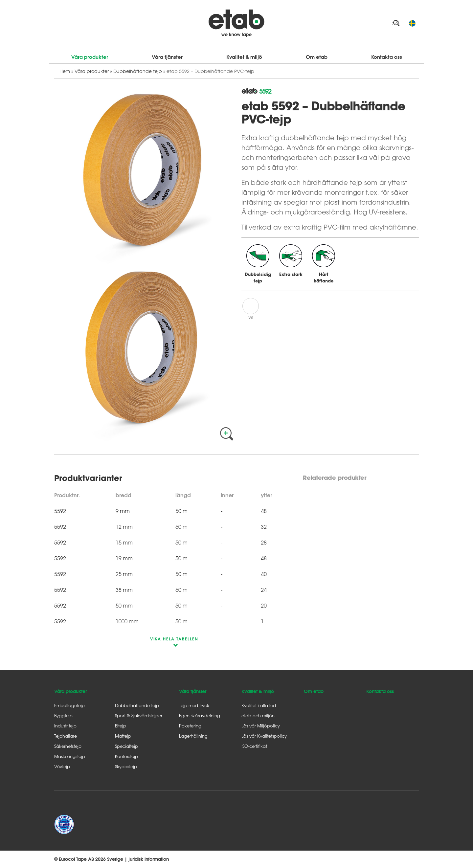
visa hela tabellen (174, 639)
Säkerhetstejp (68, 746)
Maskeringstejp (70, 756)
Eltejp (121, 726)
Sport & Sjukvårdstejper (139, 715)
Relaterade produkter (335, 478)
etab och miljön (258, 715)
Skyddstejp (126, 766)
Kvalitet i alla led (259, 705)
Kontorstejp (126, 756)
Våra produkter (90, 57)
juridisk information (149, 859)
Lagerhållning (193, 736)
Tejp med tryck (194, 705)
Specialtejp (126, 746)
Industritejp (65, 726)
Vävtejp (62, 766)
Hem (65, 71)
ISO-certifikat (254, 746)
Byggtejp (63, 715)
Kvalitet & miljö (244, 57)
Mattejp (123, 736)
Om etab (317, 57)
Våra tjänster (167, 57)
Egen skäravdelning (200, 715)
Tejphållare (66, 736)
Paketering (190, 726)
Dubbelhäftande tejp (138, 71)
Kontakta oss (387, 57)
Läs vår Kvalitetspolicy (264, 736)
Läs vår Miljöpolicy (261, 726)
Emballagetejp (69, 705)
